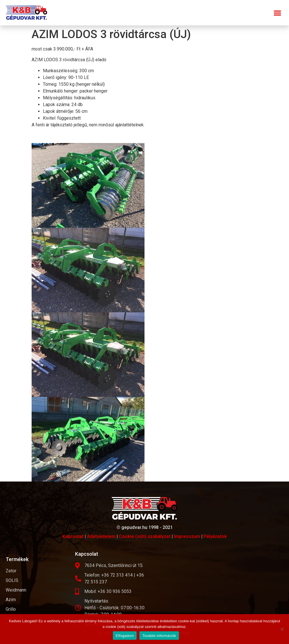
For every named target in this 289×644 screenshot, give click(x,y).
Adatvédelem (101, 536)
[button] (277, 13)
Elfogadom (125, 636)
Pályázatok (215, 536)
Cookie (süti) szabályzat (145, 536)
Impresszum (187, 536)
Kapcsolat (73, 536)
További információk (159, 636)
